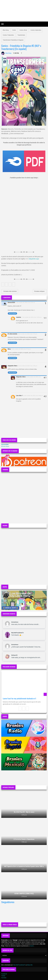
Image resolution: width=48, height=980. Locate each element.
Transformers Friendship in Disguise (13, 40)
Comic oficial (23, 30)
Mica (9, 349)
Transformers (21, 35)
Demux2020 (11, 302)
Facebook (4, 974)
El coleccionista (12, 334)
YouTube (4, 978)
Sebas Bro (30, 965)
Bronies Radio (5, 446)
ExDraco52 (14, 655)
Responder (12, 313)
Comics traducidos (36, 30)
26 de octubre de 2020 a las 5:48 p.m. (33, 396)
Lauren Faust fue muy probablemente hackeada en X (19, 698)
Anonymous (15, 622)
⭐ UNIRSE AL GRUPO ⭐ (11, 608)
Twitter (3, 976)
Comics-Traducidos (8, 35)
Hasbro (32, 946)
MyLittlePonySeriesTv (17, 633)
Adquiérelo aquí (34, 259)
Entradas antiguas (40, 291)
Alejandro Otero (12, 366)
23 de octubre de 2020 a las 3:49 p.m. (28, 366)
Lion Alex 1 (19, 396)
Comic (14, 30)
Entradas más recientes (10, 291)
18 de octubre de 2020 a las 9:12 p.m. (21, 349)
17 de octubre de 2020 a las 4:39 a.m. (25, 302)
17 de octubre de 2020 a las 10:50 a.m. (32, 317)
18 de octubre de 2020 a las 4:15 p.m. (28, 334)
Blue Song (6, 30)
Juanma (18, 317)
